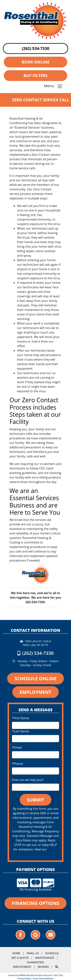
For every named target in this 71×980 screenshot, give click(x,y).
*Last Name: (21, 731)
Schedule (52, 953)
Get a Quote (20, 958)
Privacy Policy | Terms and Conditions (36, 978)
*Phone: (18, 764)
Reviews (43, 967)
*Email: (17, 747)
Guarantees (35, 962)
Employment (22, 967)
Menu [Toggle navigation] (53, 86)
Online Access (27, 975)
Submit (36, 800)
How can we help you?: (28, 780)
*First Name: (21, 718)
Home (16, 953)
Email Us (33, 953)
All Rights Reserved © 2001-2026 (49, 975)
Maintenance (45, 958)
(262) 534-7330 (35, 48)
